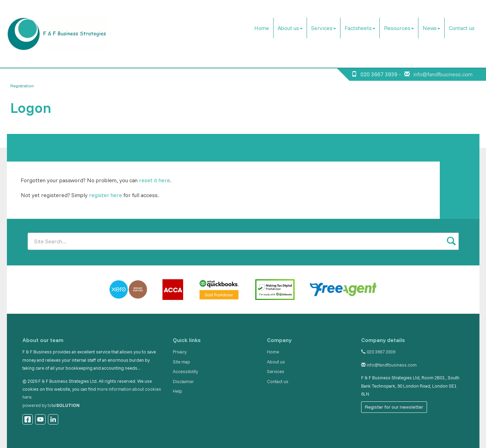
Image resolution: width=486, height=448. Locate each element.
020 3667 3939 (378, 352)
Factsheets (360, 28)
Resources (399, 28)
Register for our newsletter (394, 407)
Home (262, 28)
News (431, 28)
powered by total (51, 405)
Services (324, 28)
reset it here (155, 180)
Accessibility (185, 371)
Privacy (180, 352)
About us (290, 28)
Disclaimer (183, 381)
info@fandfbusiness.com (443, 74)
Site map (181, 362)
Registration (22, 86)
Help (177, 391)
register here (106, 195)
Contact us (462, 28)
